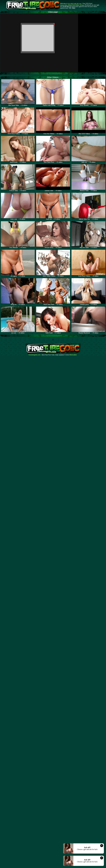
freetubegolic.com (35, 355)
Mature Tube (64, 5)
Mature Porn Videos (74, 5)
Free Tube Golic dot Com (74, 4)
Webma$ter (73, 355)
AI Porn (82, 5)
